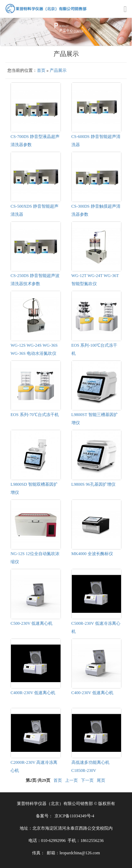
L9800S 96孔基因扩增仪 (93, 484)
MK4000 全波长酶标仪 (92, 554)
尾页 (101, 780)
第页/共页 (38, 780)
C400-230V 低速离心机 (92, 693)
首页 (41, 70)
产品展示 (58, 70)
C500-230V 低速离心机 (32, 623)
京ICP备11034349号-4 (74, 816)
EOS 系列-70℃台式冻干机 (35, 415)
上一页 (71, 780)
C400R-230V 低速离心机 (33, 693)
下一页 (87, 780)
